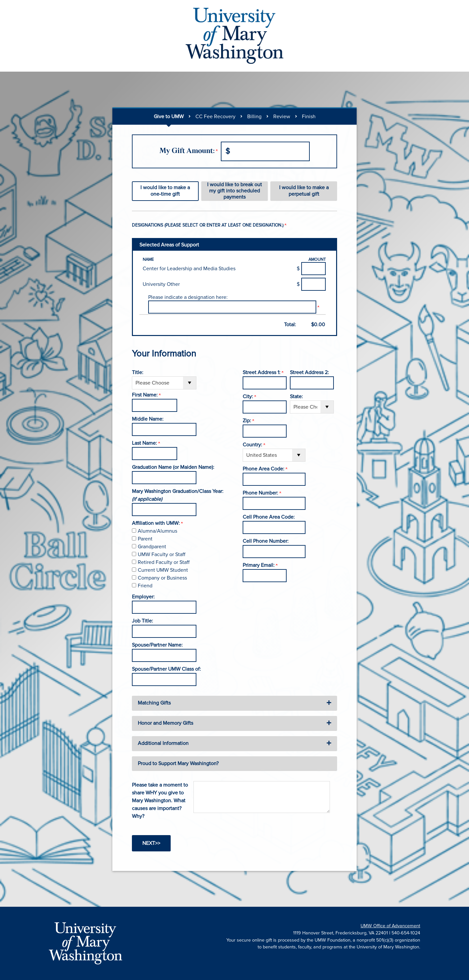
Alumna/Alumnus (157, 531)
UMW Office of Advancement (390, 926)
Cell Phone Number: (266, 541)
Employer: (143, 597)
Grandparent (152, 547)
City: (249, 397)
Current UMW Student (163, 570)
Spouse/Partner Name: (157, 645)
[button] (234, 703)
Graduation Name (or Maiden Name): (173, 467)
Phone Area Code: (265, 469)
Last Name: (146, 443)
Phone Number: (262, 493)
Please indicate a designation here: (188, 297)
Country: (254, 445)
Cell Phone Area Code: (269, 517)
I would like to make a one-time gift (165, 191)
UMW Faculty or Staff (162, 554)
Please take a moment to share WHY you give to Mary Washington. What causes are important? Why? (160, 801)
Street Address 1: (263, 372)
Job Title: (142, 621)
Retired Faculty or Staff (164, 562)
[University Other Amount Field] (313, 284)
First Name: (146, 395)
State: (296, 397)
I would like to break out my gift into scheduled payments (234, 191)
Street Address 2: (309, 372)
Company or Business (162, 578)
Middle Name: (148, 419)
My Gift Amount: (189, 151)
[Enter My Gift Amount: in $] (265, 151)
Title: (138, 372)
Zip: (248, 421)
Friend (145, 586)
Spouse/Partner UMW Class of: (166, 669)
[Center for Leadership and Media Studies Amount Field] (313, 269)
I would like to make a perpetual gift (304, 191)
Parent (145, 539)
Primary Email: (260, 565)
